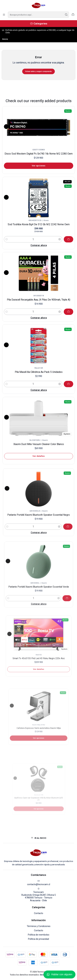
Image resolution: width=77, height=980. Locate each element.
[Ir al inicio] (39, 838)
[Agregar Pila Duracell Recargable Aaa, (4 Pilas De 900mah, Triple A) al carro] (60, 305)
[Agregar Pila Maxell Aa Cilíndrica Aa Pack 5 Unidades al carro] (57, 375)
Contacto (39, 913)
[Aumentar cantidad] (56, 235)
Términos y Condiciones (39, 926)
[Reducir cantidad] (12, 235)
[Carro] (73, 15)
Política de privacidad (38, 939)
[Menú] (4, 15)
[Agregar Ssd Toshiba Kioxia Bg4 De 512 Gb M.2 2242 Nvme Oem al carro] (63, 235)
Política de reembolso (39, 935)
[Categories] (38, 24)
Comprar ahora (39, 240)
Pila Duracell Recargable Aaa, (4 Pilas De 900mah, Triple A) (39, 296)
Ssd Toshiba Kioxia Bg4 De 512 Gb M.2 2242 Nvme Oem (38, 223)
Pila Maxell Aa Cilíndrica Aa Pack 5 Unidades (38, 367)
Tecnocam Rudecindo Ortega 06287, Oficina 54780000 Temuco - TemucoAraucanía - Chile (39, 895)
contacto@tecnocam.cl (39, 883)
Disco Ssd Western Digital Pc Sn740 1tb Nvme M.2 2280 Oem (39, 154)
